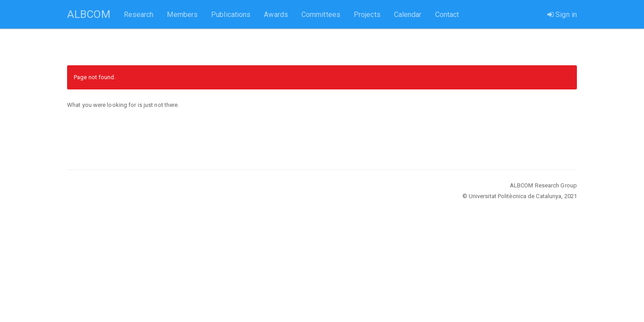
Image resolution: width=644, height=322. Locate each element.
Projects (367, 15)
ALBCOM (89, 14)
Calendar (408, 15)
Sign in (562, 15)
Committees (321, 15)
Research (139, 15)
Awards (276, 15)
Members (182, 15)
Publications (231, 15)
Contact (447, 15)
